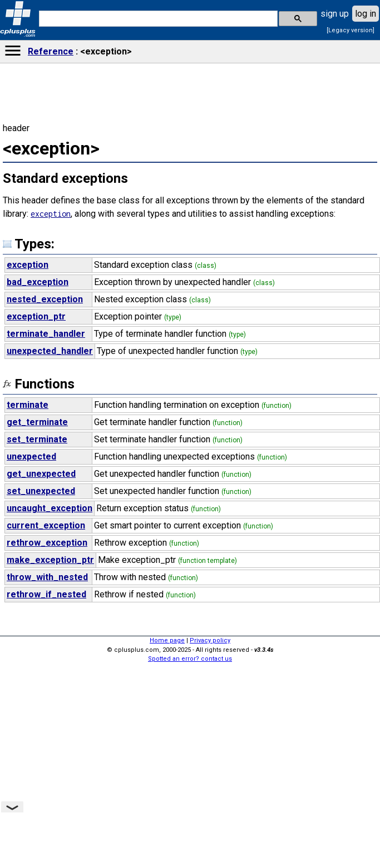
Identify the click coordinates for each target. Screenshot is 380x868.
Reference (51, 51)
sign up (335, 14)
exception (51, 214)
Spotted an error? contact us (190, 659)
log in (366, 14)
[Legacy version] (351, 30)
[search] (157, 19)
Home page (167, 640)
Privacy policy (210, 640)
